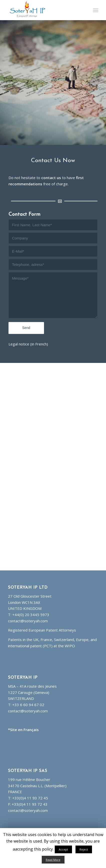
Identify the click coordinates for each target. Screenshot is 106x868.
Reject (84, 849)
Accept (63, 849)
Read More (53, 860)
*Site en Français (23, 730)
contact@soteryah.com (28, 621)
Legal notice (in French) (28, 344)
